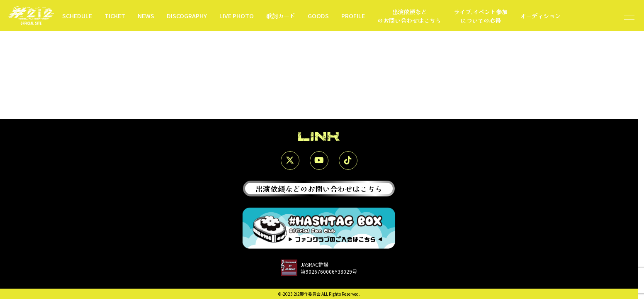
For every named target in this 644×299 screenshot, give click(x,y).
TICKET (115, 16)
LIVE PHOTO (237, 16)
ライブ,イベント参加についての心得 (481, 16)
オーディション (540, 16)
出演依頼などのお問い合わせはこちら (409, 16)
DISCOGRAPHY (187, 16)
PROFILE (353, 16)
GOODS (318, 16)
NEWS (146, 16)
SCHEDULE (77, 16)
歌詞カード (281, 16)
